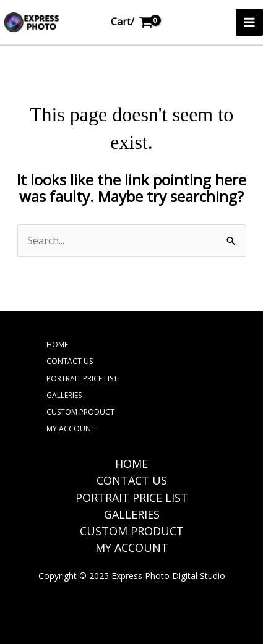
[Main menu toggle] (249, 22)
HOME (57, 345)
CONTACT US (70, 361)
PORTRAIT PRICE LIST (82, 379)
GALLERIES (64, 395)
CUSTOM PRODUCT (80, 412)
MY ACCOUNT (71, 429)
